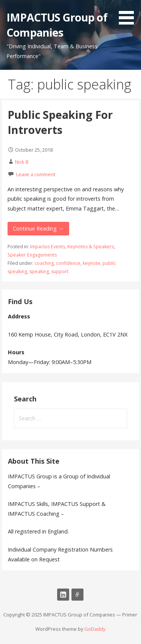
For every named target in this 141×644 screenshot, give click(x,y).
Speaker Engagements (32, 255)
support (60, 271)
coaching (44, 263)
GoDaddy (95, 629)
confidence (68, 263)
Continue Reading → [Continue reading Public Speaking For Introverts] (38, 228)
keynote (92, 263)
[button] (129, 14)
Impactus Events (48, 247)
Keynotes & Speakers (91, 247)
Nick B (22, 162)
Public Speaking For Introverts (60, 122)
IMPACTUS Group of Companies (57, 25)
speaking (39, 271)
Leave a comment (36, 174)
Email (77, 595)
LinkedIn (63, 595)
